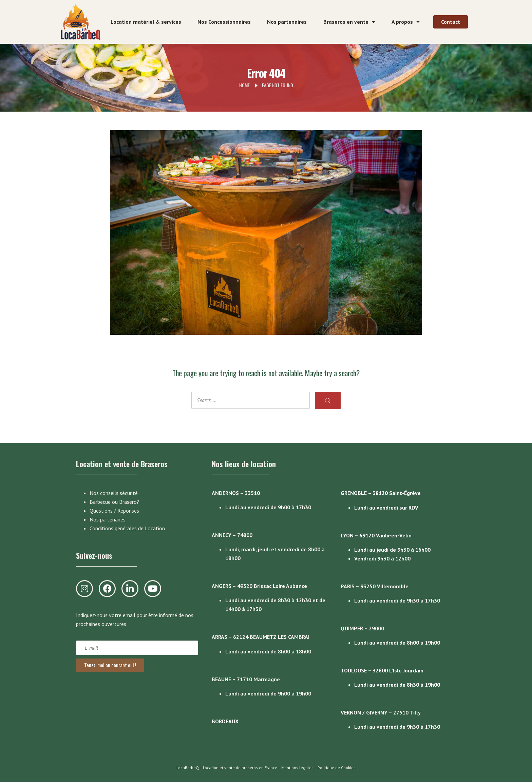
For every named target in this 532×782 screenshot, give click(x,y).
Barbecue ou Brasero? (114, 502)
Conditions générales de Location (127, 528)
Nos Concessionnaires (224, 22)
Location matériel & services (146, 22)
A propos (406, 22)
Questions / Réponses (114, 511)
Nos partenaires (287, 22)
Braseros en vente (349, 22)
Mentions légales (297, 768)
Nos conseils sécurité (114, 493)
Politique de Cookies (337, 768)
